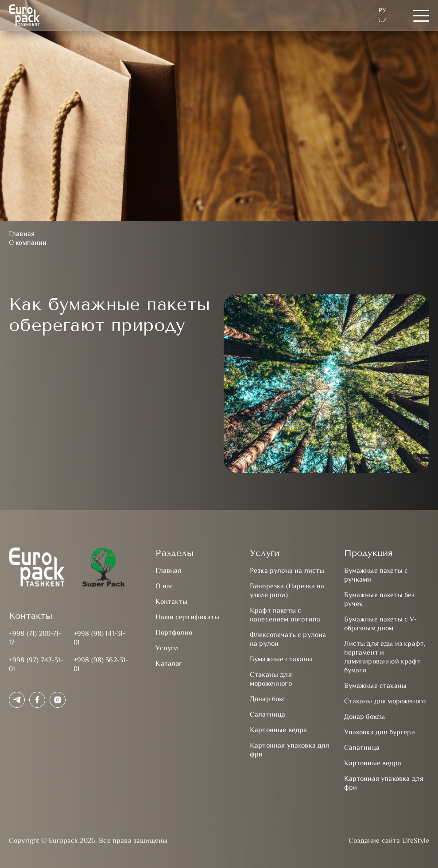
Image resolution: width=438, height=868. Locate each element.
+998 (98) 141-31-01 (100, 638)
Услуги (167, 649)
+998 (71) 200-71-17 (35, 638)
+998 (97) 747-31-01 (36, 665)
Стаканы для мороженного (271, 680)
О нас (165, 587)
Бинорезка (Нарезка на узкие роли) (287, 591)
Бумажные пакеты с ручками (376, 576)
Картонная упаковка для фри (290, 750)
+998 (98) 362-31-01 (101, 665)
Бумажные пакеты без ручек (380, 600)
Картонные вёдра (278, 731)
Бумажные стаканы (281, 660)
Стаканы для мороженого (385, 702)
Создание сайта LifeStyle (389, 841)
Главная (168, 571)
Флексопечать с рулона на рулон (288, 640)
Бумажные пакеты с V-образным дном (380, 624)
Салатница (267, 715)
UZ (382, 20)
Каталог (169, 664)
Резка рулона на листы (287, 571)
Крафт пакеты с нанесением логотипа (285, 615)
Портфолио (174, 633)
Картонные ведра (373, 764)
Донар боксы (365, 717)
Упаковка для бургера (380, 733)
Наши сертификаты (187, 618)
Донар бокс (268, 700)
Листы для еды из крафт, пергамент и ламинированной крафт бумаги (385, 658)
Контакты (171, 602)
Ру (382, 10)
